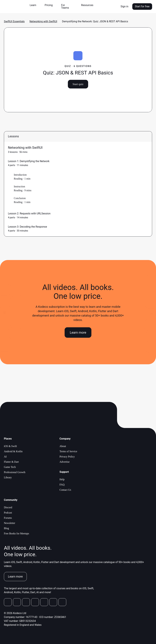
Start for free (142, 6)
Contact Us (65, 490)
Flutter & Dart (11, 462)
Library (8, 477)
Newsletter (9, 523)
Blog (6, 528)
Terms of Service (68, 451)
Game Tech (10, 467)
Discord (8, 507)
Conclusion (20, 198)
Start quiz (78, 84)
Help (62, 479)
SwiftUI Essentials (14, 21)
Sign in (125, 6)
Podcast (8, 513)
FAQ (62, 485)
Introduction (20, 175)
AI (5, 457)
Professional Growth (15, 472)
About (63, 446)
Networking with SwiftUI (43, 21)
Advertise (64, 462)
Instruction (19, 186)
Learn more (78, 333)
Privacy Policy (67, 457)
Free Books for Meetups (16, 533)
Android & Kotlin (13, 451)
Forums (8, 518)
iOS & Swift (10, 446)
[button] (34, 5)
